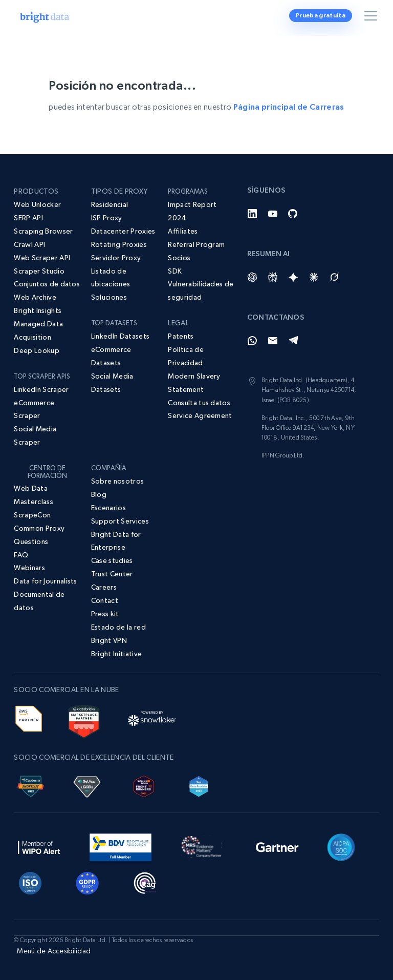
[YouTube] (273, 214)
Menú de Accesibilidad (54, 951)
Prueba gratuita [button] (321, 15)
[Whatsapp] (252, 341)
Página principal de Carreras (289, 107)
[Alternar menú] (373, 18)
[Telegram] (293, 341)
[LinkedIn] (252, 214)
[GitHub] (293, 214)
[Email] (273, 341)
